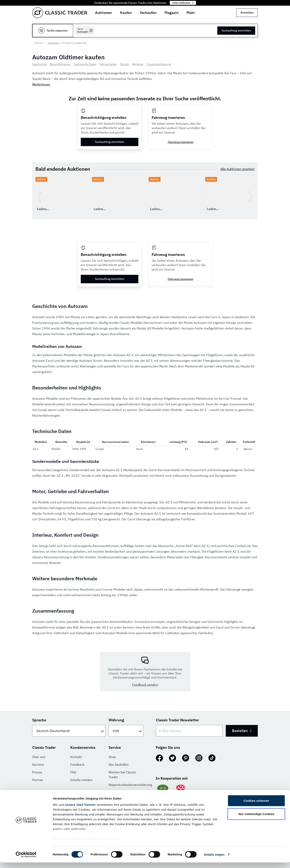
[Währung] (126, 731)
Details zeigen (214, 860)
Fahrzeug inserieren (181, 142)
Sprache (39, 720)
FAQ (73, 772)
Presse (37, 772)
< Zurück (38, 43)
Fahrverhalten (108, 64)
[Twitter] (172, 758)
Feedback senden (145, 685)
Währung (116, 720)
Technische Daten (85, 64)
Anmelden (247, 13)
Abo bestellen (119, 764)
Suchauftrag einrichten (236, 30)
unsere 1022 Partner (80, 810)
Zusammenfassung (159, 64)
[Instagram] (199, 758)
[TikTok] (212, 758)
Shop (112, 757)
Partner (38, 780)
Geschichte (39, 64)
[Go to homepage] (60, 13)
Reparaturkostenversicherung (130, 785)
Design (125, 64)
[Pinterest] (186, 758)
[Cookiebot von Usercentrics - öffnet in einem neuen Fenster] (26, 860)
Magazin (171, 13)
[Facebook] (159, 758)
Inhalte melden (81, 780)
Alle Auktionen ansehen (237, 169)
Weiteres (138, 64)
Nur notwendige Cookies (256, 819)
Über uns (39, 757)
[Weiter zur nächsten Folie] (251, 196)
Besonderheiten (60, 64)
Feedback (77, 764)
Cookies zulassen (256, 806)
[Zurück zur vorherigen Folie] (39, 196)
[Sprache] (69, 731)
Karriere (38, 764)
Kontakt (76, 757)
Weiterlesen (41, 84)
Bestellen (241, 731)
